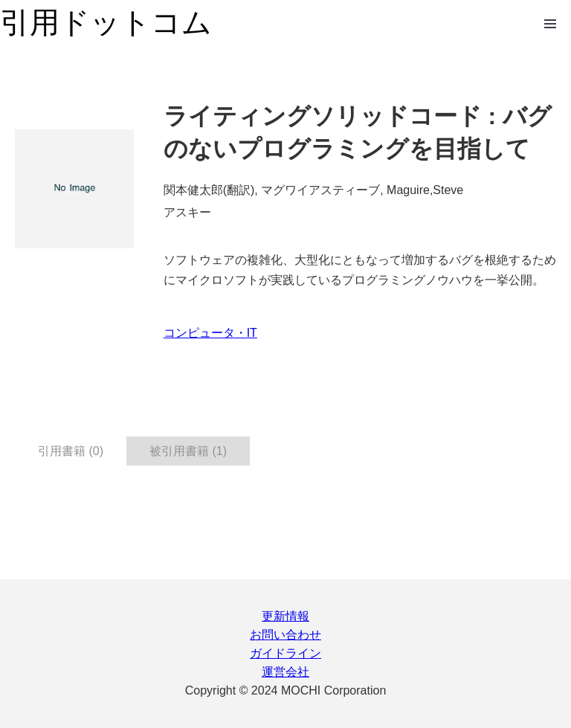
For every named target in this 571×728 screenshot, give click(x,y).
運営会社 (285, 672)
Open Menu (550, 24)
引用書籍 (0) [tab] (71, 451)
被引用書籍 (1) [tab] (188, 451)
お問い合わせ (285, 635)
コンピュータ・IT (210, 333)
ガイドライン (285, 653)
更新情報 (285, 616)
